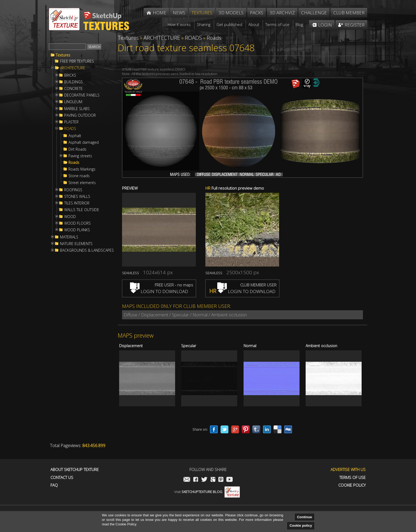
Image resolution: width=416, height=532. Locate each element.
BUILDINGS (73, 82)
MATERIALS (69, 237)
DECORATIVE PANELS (82, 95)
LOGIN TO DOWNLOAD (159, 291)
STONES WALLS (77, 197)
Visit (207, 492)
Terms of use (352, 478)
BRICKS (70, 75)
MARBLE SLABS (77, 109)
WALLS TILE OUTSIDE (82, 210)
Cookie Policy (352, 485)
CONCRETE (73, 89)
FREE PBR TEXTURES (77, 61)
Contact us (62, 478)
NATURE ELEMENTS (76, 244)
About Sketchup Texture (75, 470)
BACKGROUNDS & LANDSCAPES (87, 250)
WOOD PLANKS (77, 230)
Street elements (82, 183)
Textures (63, 55)
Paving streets (80, 156)
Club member (349, 13)
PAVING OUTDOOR (80, 115)
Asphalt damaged (84, 142)
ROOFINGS (73, 190)
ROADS (70, 129)
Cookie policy (301, 526)
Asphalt (75, 136)
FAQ (54, 485)
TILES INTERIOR (77, 203)
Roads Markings (82, 169)
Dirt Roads (77, 149)
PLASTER (71, 122)
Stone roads (79, 176)
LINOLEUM (73, 102)
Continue (305, 517)
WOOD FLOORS (77, 223)
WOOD (70, 217)
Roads (74, 163)
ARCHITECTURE (73, 68)
